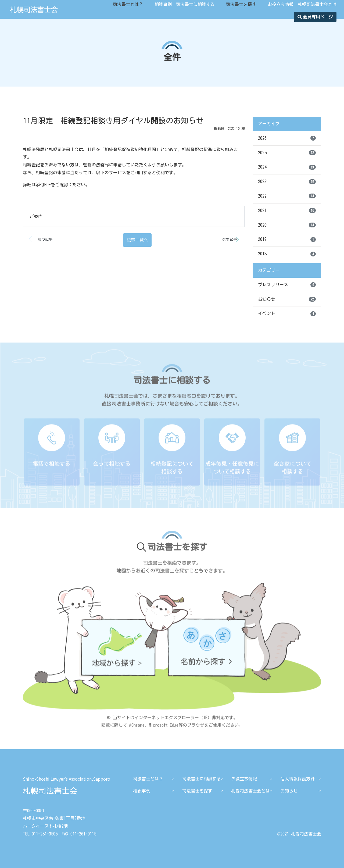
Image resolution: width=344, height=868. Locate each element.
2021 (287, 210)
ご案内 (36, 216)
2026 (287, 138)
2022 (287, 196)
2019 (287, 240)
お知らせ (287, 299)
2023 (287, 182)
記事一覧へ (137, 240)
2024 (287, 167)
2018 (287, 254)
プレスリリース (287, 285)
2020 (287, 225)
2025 (287, 153)
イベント (287, 314)
